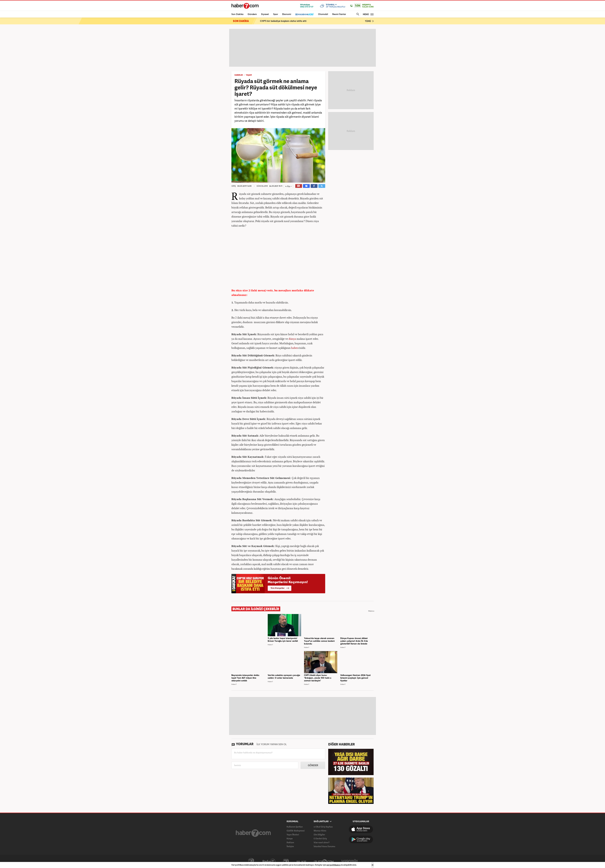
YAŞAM (249, 75)
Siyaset (265, 14)
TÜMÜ (369, 21)
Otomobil (323, 14)
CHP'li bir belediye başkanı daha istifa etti (283, 21)
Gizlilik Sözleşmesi (296, 831)
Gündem (252, 14)
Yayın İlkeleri (293, 834)
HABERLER (239, 75)
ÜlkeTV (301, 861)
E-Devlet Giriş (320, 838)
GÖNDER (313, 765)
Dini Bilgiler (319, 834)
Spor (276, 14)
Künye (290, 838)
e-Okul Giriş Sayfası (323, 827)
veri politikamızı (334, 865)
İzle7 (324, 861)
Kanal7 (251, 861)
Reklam (290, 842)
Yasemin (350, 861)
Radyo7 (269, 861)
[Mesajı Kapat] (373, 865)
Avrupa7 (286, 861)
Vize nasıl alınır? (322, 842)
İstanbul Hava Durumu (324, 846)
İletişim (290, 846)
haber (295, 348)
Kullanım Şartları (295, 827)
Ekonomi (287, 14)
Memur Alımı (320, 831)
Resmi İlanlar (339, 14)
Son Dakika (237, 14)
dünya (292, 339)
